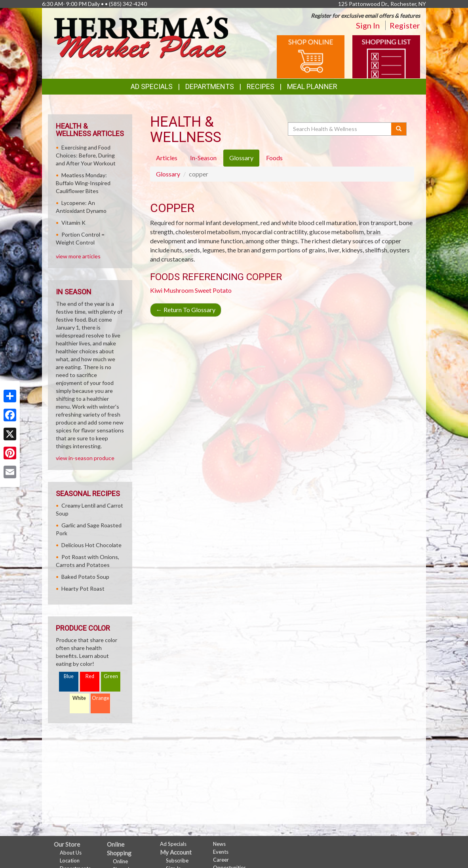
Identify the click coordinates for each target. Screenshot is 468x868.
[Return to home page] (141, 36)
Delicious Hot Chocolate (91, 545)
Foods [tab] (274, 158)
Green (111, 676)
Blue (69, 676)
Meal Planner (312, 86)
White (79, 698)
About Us (71, 853)
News (219, 844)
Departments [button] (210, 86)
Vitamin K (73, 223)
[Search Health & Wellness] (340, 129)
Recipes (261, 86)
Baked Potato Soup (85, 577)
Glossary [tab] (241, 158)
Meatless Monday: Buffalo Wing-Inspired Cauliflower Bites (83, 183)
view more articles (78, 256)
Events (221, 852)
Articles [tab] (167, 158)
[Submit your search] (399, 129)
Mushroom (179, 290)
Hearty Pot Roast (83, 588)
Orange (101, 698)
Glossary (168, 174)
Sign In (368, 25)
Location (70, 860)
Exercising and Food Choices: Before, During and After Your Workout (86, 155)
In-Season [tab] (203, 158)
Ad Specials (152, 86)
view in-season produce (85, 458)
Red (90, 676)
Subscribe (177, 860)
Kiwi (156, 290)
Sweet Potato (213, 290)
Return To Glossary (186, 310)
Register (405, 25)
